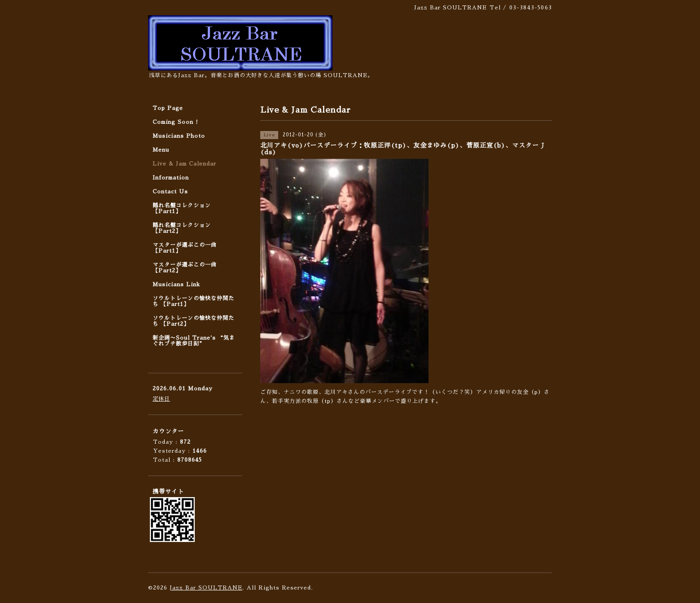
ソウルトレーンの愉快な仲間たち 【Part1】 (193, 301)
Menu (161, 150)
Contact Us (170, 192)
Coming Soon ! (175, 122)
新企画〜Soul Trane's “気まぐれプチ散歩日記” (194, 341)
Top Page (168, 108)
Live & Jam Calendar (184, 164)
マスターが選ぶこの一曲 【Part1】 (185, 248)
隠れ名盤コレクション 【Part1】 (182, 208)
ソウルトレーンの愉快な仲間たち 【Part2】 (193, 321)
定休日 (161, 399)
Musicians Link (176, 284)
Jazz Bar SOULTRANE (206, 588)
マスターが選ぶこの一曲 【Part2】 (185, 268)
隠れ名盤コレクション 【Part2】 (182, 228)
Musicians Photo (179, 136)
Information (171, 178)
